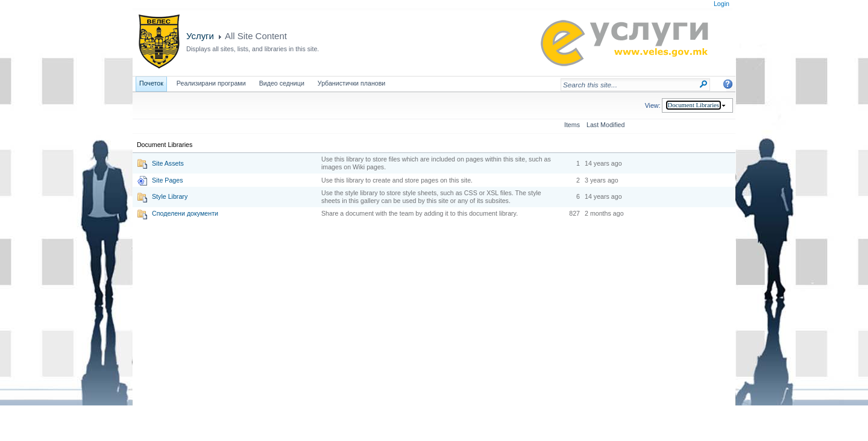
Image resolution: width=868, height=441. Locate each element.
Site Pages (168, 180)
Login (722, 4)
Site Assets (168, 163)
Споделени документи (185, 213)
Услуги (200, 36)
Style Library (170, 196)
